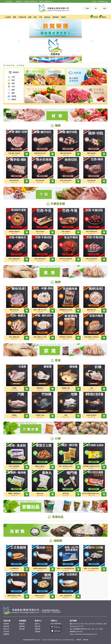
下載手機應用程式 (103, 1)
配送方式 (6, 629)
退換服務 (22, 626)
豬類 (15, 17)
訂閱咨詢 (37, 631)
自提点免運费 (8, 1)
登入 (96, 8)
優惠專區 (56, 17)
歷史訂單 (37, 626)
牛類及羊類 (22, 17)
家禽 (35, 17)
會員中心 (38, 621)
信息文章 (7, 621)
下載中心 (54, 621)
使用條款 (6, 624)
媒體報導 (6, 634)
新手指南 (94, 1)
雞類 (30, 17)
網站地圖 (22, 629)
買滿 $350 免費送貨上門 (18, 1)
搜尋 (87, 8)
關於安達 (6, 626)
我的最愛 (94, 16)
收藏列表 (37, 629)
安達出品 (47, 17)
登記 (105, 8)
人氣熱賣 (8, 17)
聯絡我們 (22, 624)
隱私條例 (86, 640)
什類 (40, 17)
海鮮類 (63, 17)
